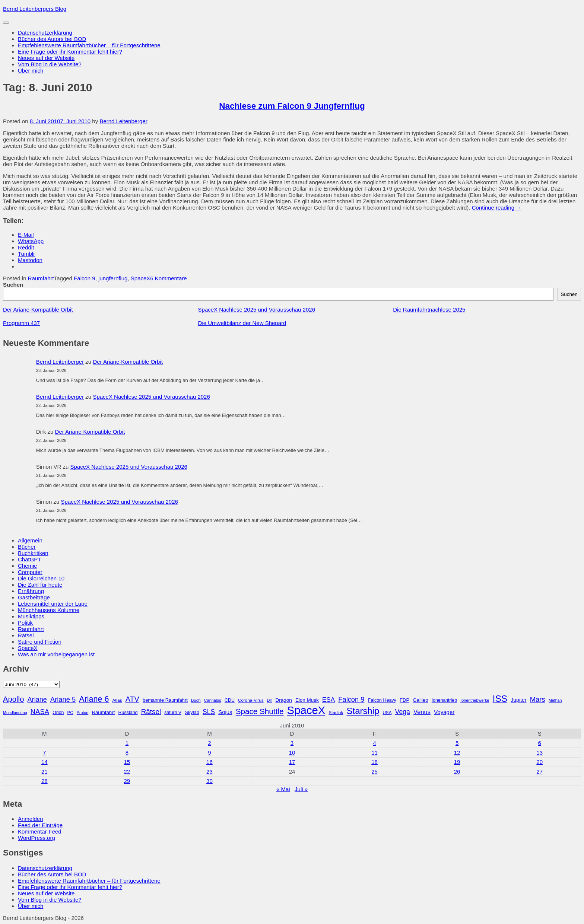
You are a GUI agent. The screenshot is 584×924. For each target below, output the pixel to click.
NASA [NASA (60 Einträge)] (40, 712)
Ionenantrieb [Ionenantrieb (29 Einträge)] (444, 700)
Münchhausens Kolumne (49, 610)
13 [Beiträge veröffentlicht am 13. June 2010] (539, 753)
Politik (25, 623)
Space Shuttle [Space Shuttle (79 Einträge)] (260, 711)
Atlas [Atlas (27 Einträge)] (117, 700)
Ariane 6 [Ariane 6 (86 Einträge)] (94, 699)
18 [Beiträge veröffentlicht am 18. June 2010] (374, 762)
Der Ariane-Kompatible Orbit (38, 310)
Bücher (27, 547)
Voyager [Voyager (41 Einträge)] (444, 712)
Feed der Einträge (40, 825)
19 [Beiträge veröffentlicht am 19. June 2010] (457, 762)
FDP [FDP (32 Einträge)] (404, 700)
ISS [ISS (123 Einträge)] (500, 699)
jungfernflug (113, 278)
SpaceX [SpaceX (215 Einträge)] (306, 710)
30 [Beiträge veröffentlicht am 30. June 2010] (210, 781)
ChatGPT (30, 559)
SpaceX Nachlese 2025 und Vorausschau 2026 (257, 310)
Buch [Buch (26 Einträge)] (196, 700)
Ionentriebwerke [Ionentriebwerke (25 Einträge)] (475, 700)
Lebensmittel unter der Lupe (53, 604)
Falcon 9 (85, 278)
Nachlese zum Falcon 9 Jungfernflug (292, 106)
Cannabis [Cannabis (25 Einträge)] (213, 700)
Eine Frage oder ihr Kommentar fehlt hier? (70, 52)
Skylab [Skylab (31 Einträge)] (192, 712)
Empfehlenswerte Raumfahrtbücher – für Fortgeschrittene (89, 45)
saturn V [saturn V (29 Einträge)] (173, 713)
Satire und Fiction (40, 642)
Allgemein (30, 540)
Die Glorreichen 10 (41, 578)
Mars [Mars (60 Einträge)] (538, 699)
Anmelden (31, 819)
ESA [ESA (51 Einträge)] (328, 700)
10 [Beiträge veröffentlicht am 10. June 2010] (292, 753)
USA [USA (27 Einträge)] (387, 712)
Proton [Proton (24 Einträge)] (82, 713)
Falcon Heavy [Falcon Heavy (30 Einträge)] (382, 700)
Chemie (28, 566)
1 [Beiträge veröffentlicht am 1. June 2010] (127, 743)
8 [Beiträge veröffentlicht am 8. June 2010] (127, 753)
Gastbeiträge (34, 597)
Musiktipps (31, 616)
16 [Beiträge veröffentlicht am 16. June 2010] (210, 762)
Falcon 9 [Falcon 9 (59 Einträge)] (351, 699)
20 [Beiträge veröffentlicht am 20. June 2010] (539, 762)
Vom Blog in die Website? (50, 64)
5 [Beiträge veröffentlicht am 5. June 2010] (457, 743)
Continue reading (497, 208)
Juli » (301, 789)
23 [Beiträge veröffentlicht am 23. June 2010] (210, 772)
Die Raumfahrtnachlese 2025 (429, 310)
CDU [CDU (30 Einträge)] (230, 700)
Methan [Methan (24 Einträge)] (555, 700)
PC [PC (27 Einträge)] (70, 712)
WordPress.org (36, 838)
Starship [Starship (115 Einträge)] (363, 711)
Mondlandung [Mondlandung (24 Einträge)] (15, 713)
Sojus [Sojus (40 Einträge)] (225, 712)
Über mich (31, 71)
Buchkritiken (33, 553)
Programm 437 (21, 323)
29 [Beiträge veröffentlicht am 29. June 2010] (127, 781)
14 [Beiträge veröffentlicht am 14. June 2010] (45, 762)
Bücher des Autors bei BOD (52, 39)
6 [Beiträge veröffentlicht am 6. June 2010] (540, 743)
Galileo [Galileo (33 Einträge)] (420, 700)
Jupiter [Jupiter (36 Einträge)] (518, 700)
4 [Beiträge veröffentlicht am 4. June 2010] (374, 743)
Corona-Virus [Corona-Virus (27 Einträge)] (251, 700)
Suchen (13, 285)
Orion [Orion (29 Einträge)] (58, 713)
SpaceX (141, 278)
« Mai (283, 789)
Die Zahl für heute (40, 585)
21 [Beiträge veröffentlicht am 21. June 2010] (45, 772)
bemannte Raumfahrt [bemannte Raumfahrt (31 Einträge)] (165, 700)
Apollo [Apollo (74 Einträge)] (13, 699)
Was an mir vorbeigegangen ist (56, 654)
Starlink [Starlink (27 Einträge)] (336, 712)
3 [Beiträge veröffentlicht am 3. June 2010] (292, 743)
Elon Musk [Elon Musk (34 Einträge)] (307, 700)
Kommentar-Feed (40, 831)
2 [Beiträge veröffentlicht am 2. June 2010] (209, 743)
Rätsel (26, 635)
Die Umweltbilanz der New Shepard (242, 323)
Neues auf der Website (46, 58)
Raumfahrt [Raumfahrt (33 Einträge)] (103, 712)
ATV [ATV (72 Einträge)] (132, 699)
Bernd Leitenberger (123, 121)
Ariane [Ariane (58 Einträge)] (37, 700)
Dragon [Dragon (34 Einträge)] (284, 700)
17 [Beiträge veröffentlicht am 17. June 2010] (292, 762)
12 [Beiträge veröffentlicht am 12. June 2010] (457, 753)
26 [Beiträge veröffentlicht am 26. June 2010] (457, 772)
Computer (30, 572)
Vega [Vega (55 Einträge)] (403, 712)
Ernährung (31, 591)
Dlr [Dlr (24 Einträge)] (270, 700)
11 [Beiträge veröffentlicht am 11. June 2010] (374, 753)
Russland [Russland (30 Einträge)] (128, 713)
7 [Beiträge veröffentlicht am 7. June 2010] (44, 753)
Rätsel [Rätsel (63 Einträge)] (151, 712)
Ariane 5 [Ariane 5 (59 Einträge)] (63, 699)
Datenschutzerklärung (45, 33)
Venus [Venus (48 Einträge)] (422, 712)
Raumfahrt (41, 278)
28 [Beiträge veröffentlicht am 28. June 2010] (45, 781)
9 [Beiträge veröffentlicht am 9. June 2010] (209, 753)
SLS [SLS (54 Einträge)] (209, 712)
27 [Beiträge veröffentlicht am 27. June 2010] (539, 772)
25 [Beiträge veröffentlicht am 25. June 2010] (374, 772)
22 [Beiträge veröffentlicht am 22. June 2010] (127, 772)
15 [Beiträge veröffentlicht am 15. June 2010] (127, 762)
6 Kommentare (168, 278)
